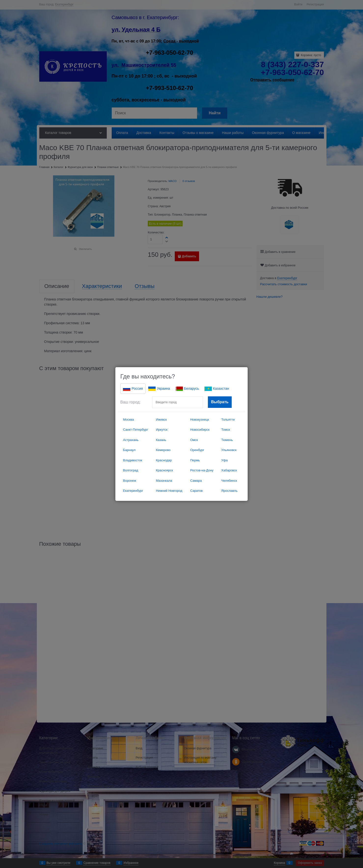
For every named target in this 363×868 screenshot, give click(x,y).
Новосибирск (200, 430)
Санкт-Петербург (135, 430)
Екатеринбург (133, 491)
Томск (226, 430)
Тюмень (227, 440)
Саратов (196, 491)
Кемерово (163, 450)
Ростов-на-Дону (202, 470)
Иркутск (162, 430)
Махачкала (164, 481)
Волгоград (131, 470)
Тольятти (228, 420)
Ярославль (229, 491)
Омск (194, 440)
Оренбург (197, 450)
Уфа (225, 460)
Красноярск (164, 470)
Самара (196, 481)
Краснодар (164, 460)
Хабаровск (229, 470)
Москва (128, 420)
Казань (161, 440)
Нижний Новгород (169, 491)
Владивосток (133, 460)
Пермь (195, 460)
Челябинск (229, 481)
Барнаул (129, 450)
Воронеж (129, 481)
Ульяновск (229, 450)
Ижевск (161, 420)
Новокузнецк (200, 420)
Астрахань (131, 440)
